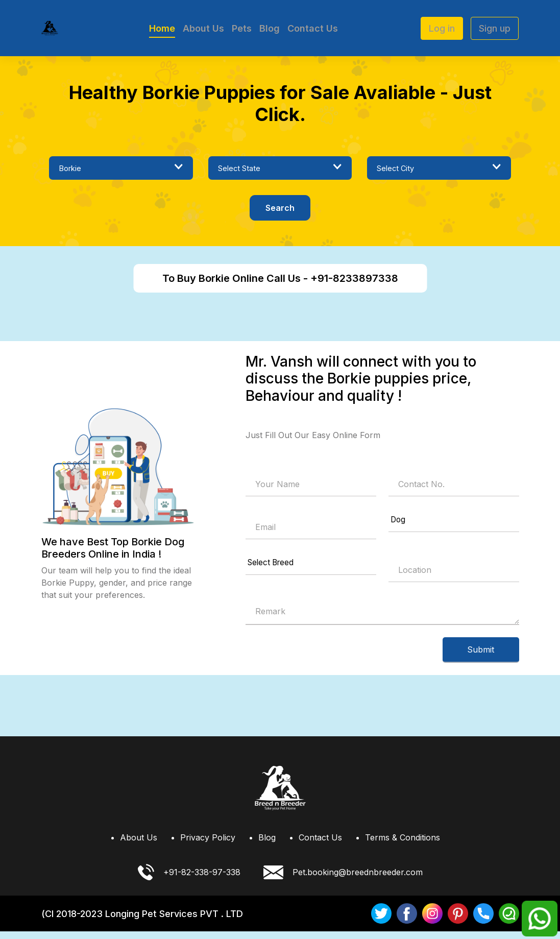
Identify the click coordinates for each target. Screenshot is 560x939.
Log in (442, 28)
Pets (242, 28)
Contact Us (313, 28)
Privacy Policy (208, 845)
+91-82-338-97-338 (189, 880)
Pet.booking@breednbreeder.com (343, 880)
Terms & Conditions (403, 845)
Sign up (495, 28)
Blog (270, 28)
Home (162, 28)
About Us (203, 28)
